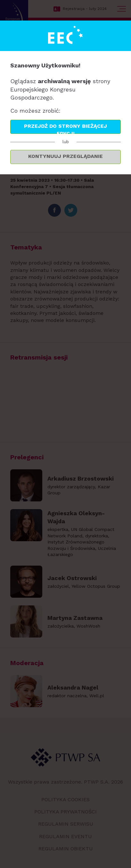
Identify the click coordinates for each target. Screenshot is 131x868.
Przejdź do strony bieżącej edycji (65, 128)
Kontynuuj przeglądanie (65, 156)
